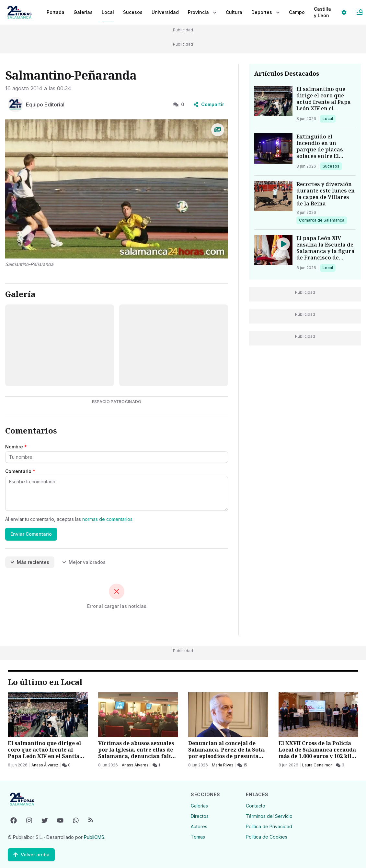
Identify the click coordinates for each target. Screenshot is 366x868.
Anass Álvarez (45, 708)
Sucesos (332, 166)
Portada (56, 12)
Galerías (83, 12)
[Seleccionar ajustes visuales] (344, 12)
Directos (200, 813)
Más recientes (30, 562)
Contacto (256, 802)
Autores (199, 823)
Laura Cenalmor (317, 708)
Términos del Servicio (269, 813)
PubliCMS (94, 834)
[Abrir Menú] (360, 12)
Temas (198, 833)
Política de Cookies (267, 833)
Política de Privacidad (269, 823)
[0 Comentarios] (66, 708)
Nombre (16, 447)
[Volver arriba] (31, 851)
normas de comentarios (107, 519)
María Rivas (223, 708)
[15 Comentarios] (242, 708)
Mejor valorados (84, 562)
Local (329, 118)
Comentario (20, 471)
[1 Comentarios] (156, 708)
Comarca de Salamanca (321, 220)
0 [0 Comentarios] (179, 104)
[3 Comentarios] (340, 708)
